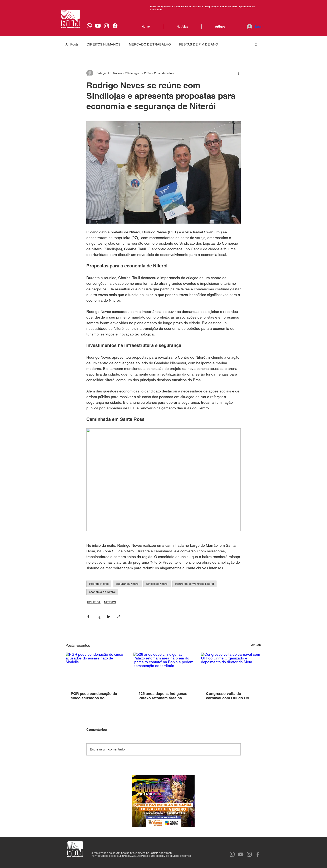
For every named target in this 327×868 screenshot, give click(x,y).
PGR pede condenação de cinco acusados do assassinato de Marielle (94, 696)
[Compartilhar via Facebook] (88, 617)
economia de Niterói (102, 592)
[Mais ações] (238, 73)
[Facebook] (115, 26)
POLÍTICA (94, 602)
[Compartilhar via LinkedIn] (109, 617)
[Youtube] (98, 26)
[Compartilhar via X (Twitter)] (99, 617)
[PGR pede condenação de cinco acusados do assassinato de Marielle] (96, 669)
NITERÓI (110, 602)
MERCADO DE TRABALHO (150, 44)
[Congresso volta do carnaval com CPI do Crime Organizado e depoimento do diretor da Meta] (231, 669)
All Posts (72, 44)
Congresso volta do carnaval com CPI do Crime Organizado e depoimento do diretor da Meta (230, 696)
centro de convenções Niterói (194, 584)
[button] (256, 44)
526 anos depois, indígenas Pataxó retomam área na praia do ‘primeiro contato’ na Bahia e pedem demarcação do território (163, 696)
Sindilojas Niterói (157, 584)
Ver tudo (256, 645)
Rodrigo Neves (99, 584)
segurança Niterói (127, 584)
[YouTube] (241, 854)
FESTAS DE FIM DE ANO (199, 44)
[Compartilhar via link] (119, 617)
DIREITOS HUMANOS (104, 44)
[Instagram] (106, 26)
